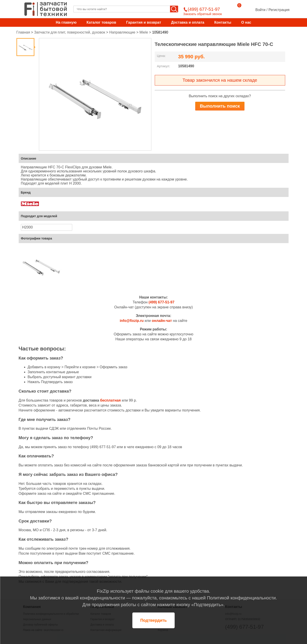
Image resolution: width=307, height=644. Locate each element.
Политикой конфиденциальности (241, 598)
